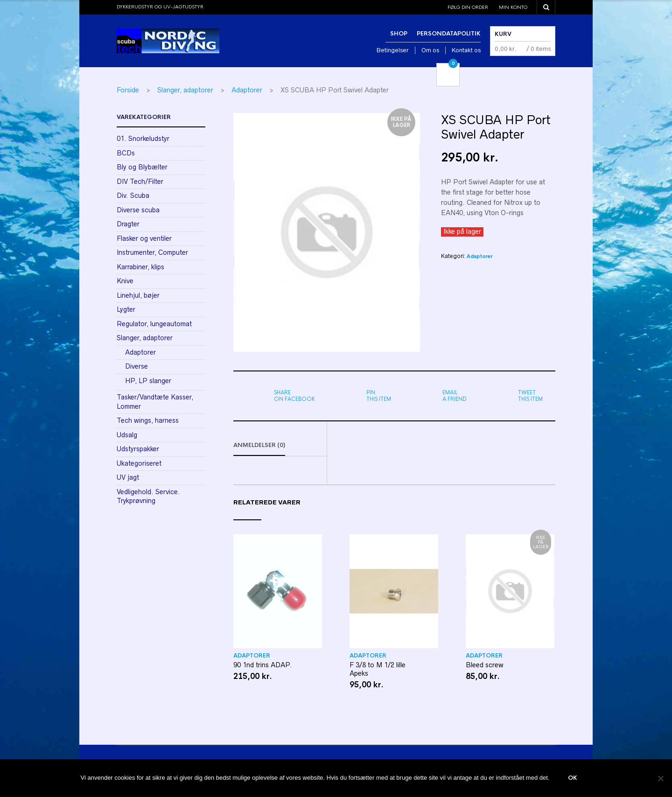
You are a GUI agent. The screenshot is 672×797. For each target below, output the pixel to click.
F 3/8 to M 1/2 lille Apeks (378, 670)
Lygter (126, 309)
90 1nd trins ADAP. (263, 666)
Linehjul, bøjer (138, 295)
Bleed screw (485, 666)
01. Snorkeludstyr (143, 139)
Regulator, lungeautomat (154, 324)
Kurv (503, 34)
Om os (430, 50)
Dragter (128, 224)
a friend (455, 396)
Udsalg (127, 435)
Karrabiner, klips (140, 267)
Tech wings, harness (148, 420)
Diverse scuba (138, 210)
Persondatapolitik (449, 34)
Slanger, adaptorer (185, 90)
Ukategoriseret (139, 463)
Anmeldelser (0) (259, 446)
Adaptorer (247, 90)
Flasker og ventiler (144, 238)
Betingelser (393, 50)
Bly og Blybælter (142, 167)
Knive (125, 281)
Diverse (136, 366)
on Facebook (294, 396)
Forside (128, 90)
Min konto (513, 7)
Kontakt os (466, 50)
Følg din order (468, 7)
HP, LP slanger (148, 381)
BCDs (126, 153)
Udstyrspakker (138, 449)
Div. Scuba (133, 196)
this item (379, 396)
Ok (573, 778)
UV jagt (128, 477)
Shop (399, 34)
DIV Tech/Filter (140, 182)
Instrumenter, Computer (152, 252)
